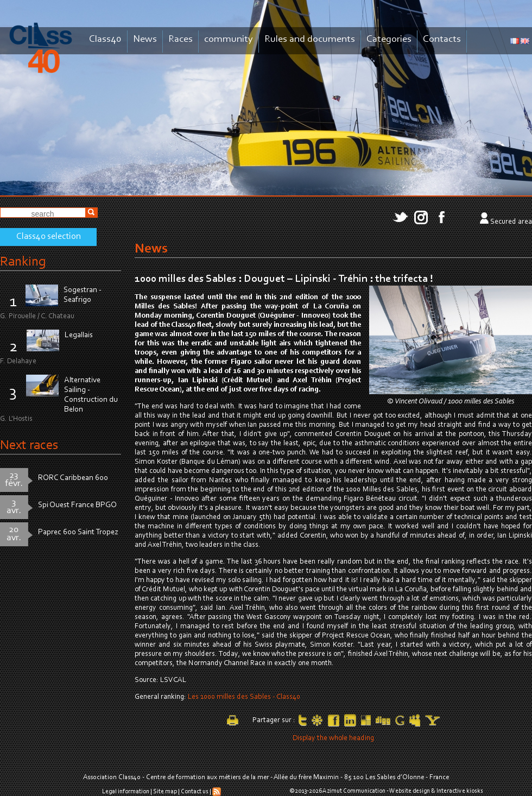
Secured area (511, 222)
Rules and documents (310, 39)
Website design (410, 791)
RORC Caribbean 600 (73, 478)
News (145, 39)
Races (180, 39)
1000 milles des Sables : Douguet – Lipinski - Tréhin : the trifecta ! (284, 279)
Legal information (126, 792)
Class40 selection (49, 237)
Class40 (105, 39)
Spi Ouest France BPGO (77, 505)
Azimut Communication (354, 791)
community (229, 39)
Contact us (195, 792)
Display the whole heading (333, 738)
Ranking (23, 262)
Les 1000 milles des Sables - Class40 (244, 697)
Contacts (442, 39)
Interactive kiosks (460, 791)
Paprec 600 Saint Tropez (78, 532)
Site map (165, 792)
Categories (389, 39)
